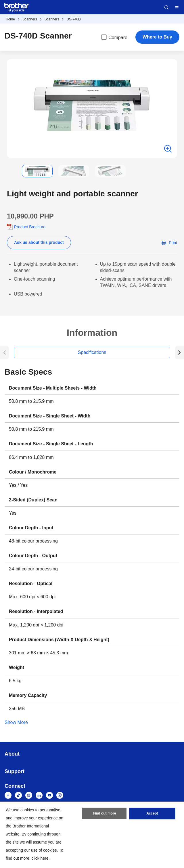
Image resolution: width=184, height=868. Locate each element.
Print (173, 243)
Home (10, 19)
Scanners (30, 19)
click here (40, 858)
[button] (11, 171)
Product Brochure (30, 227)
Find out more (104, 814)
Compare (114, 37)
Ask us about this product (39, 242)
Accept (152, 814)
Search (166, 7)
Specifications (92, 352)
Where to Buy (157, 37)
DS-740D (73, 19)
